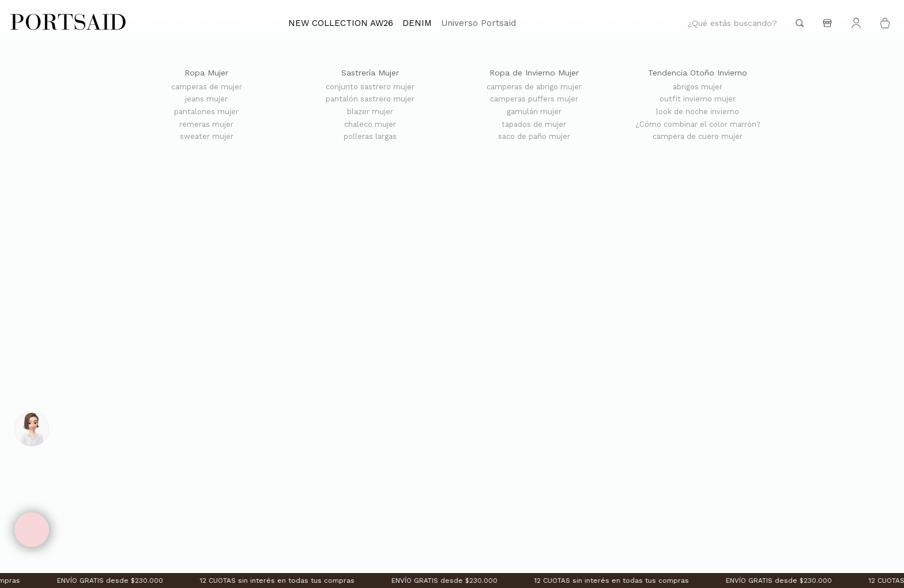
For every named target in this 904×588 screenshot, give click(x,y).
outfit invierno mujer (698, 99)
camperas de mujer (207, 87)
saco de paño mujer (534, 137)
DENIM (417, 23)
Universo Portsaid (479, 23)
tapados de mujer (534, 125)
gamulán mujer (534, 112)
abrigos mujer (698, 87)
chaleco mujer (370, 125)
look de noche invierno (698, 112)
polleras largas (370, 137)
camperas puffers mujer (534, 99)
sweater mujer (207, 137)
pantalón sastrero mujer (370, 99)
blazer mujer (370, 112)
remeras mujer (206, 125)
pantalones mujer (206, 112)
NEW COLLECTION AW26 (341, 23)
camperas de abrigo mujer (534, 87)
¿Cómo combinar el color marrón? (698, 125)
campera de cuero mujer (698, 137)
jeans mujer (206, 99)
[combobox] (746, 23)
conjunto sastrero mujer (370, 87)
